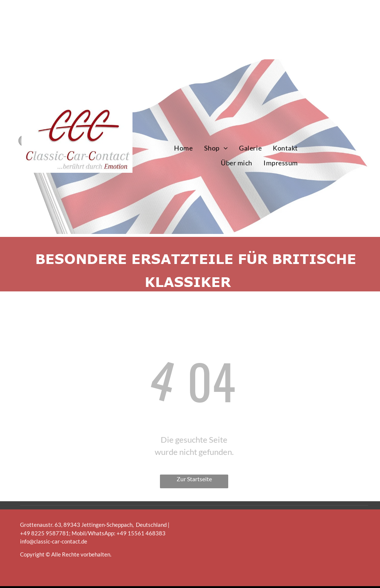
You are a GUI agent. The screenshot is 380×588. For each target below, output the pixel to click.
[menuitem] (183, 148)
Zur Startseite (194, 479)
